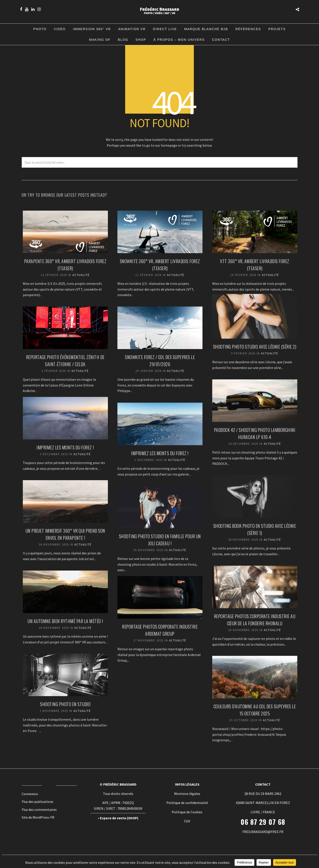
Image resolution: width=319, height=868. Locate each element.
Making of (100, 40)
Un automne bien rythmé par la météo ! (66, 621)
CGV (187, 821)
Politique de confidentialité (187, 803)
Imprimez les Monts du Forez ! (66, 448)
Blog (123, 40)
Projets (277, 29)
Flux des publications (38, 802)
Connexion (30, 794)
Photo (40, 29)
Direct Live (165, 29)
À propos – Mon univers (179, 40)
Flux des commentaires (39, 810)
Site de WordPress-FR (38, 817)
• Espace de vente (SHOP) (118, 818)
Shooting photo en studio (66, 705)
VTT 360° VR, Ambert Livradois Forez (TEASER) (255, 262)
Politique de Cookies (187, 812)
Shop (141, 40)
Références (248, 29)
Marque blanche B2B (206, 29)
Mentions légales (187, 794)
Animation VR (132, 29)
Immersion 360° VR (92, 29)
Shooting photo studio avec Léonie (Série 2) (255, 347)
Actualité (82, 275)
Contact (221, 40)
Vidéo (60, 29)
